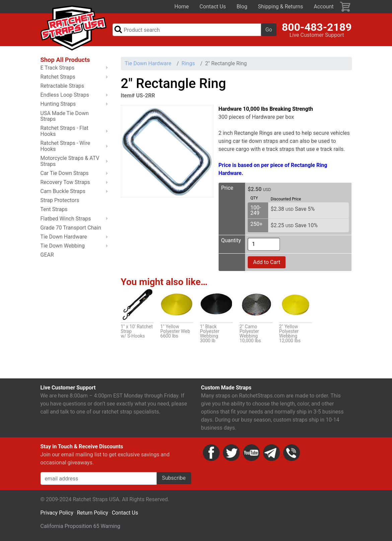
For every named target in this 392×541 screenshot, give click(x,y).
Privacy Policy (57, 513)
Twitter (231, 453)
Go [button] (269, 30)
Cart (345, 7)
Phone (292, 453)
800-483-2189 (317, 27)
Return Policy (93, 513)
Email (271, 453)
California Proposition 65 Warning (81, 526)
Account (324, 7)
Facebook (211, 453)
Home (182, 7)
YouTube (251, 453)
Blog (242, 7)
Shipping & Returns (281, 7)
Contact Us (213, 7)
